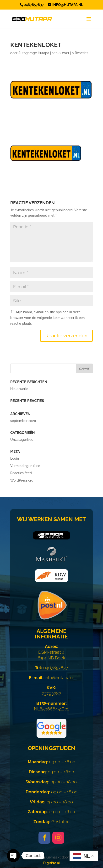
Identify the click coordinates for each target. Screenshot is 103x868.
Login (15, 458)
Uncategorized (22, 440)
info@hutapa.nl (51, 678)
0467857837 (51, 668)
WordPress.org (22, 480)
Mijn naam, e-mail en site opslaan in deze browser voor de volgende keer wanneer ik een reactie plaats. (47, 318)
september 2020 (23, 421)
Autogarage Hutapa (34, 53)
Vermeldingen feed (25, 466)
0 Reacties (80, 53)
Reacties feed (21, 473)
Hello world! (20, 389)
